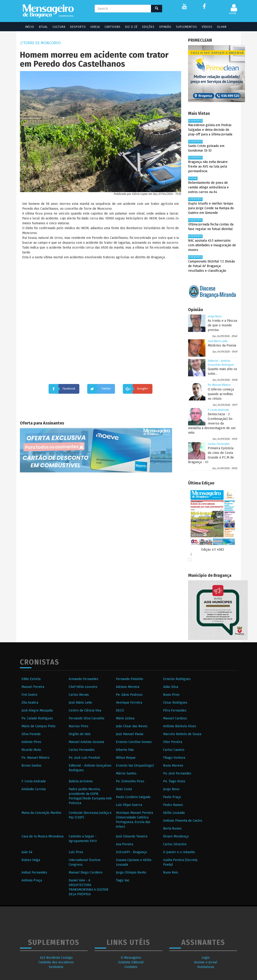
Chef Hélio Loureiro (83, 687)
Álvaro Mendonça (176, 836)
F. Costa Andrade (218, 410)
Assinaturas (206, 967)
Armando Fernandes (84, 679)
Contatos (131, 967)
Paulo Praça (172, 797)
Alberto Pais (125, 750)
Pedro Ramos (173, 805)
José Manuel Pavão (130, 734)
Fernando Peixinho (130, 679)
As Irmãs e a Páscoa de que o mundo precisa (222, 325)
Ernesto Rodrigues (177, 679)
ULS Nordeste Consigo (56, 958)
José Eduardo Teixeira (132, 836)
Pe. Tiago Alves (174, 781)
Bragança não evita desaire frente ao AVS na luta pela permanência (208, 167)
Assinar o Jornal (206, 962)
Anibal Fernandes (34, 872)
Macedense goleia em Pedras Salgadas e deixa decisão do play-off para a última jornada (210, 130)
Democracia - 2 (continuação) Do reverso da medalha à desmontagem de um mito (212, 423)
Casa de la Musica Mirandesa (42, 836)
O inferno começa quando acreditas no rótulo (221, 394)
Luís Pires (76, 852)
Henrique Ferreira (129, 703)
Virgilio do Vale (80, 734)
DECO (120, 710)
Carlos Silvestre (175, 844)
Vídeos (204, 27)
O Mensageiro (131, 958)
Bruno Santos (31, 766)
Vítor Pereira (173, 742)
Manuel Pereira (33, 687)
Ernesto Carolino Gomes (134, 742)
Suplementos (184, 27)
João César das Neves (132, 726)
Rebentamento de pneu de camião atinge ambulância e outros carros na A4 (208, 187)
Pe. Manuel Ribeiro (219, 385)
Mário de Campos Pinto (39, 726)
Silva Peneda (31, 734)
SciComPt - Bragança (131, 852)
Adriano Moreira (128, 687)
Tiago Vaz (123, 880)
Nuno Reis (171, 872)
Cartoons (110, 27)
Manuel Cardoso (175, 718)
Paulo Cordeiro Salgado (133, 797)
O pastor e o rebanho (179, 852)
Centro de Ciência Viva (85, 710)
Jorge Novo (215, 316)
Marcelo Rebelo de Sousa (182, 734)
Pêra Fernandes (175, 710)
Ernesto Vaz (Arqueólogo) (135, 766)
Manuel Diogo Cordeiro (86, 872)
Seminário (56, 967)
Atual (40, 27)
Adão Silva (171, 687)
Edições (145, 27)
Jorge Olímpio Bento (131, 872)
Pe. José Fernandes (177, 773)
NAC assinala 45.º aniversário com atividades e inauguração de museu (212, 245)
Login (206, 958)
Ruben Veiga (31, 860)
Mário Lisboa (125, 718)
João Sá (27, 852)
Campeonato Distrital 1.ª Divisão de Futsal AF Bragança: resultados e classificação (212, 266)
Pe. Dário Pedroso (129, 695)
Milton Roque (126, 758)
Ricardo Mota (31, 750)
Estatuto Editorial (131, 962)
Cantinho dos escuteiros (56, 962)
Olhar (219, 27)
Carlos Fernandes (219, 444)
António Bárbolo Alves (180, 726)
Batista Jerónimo (81, 781)
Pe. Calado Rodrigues (37, 718)
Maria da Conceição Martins (41, 813)
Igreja (92, 27)
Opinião (162, 27)
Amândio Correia (34, 789)
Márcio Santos (126, 773)
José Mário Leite (218, 341)
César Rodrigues (175, 703)
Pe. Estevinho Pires (130, 781)
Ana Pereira (124, 844)
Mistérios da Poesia (222, 345)
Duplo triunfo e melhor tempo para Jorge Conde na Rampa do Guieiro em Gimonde (211, 208)
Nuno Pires (171, 695)
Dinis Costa (124, 789)
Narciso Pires (79, 726)
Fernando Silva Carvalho (87, 718)
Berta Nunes (172, 829)
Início (27, 27)
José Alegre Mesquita (37, 710)
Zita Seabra (30, 703)
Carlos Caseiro (174, 750)
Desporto (75, 27)
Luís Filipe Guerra (129, 805)
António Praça (32, 880)
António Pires (31, 742)
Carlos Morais (79, 695)
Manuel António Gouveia (86, 742)
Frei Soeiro (29, 695)
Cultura (56, 27)
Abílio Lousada (174, 813)
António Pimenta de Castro (183, 821)
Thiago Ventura (174, 758)
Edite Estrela (31, 679)
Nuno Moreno (173, 766)
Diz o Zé (128, 27)
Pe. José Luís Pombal (84, 758)
